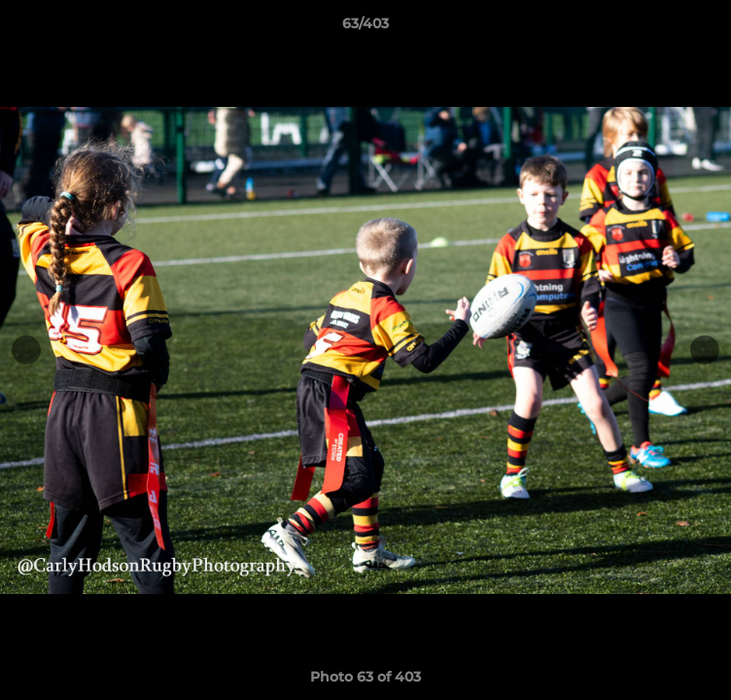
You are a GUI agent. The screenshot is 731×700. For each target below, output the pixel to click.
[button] (708, 28)
